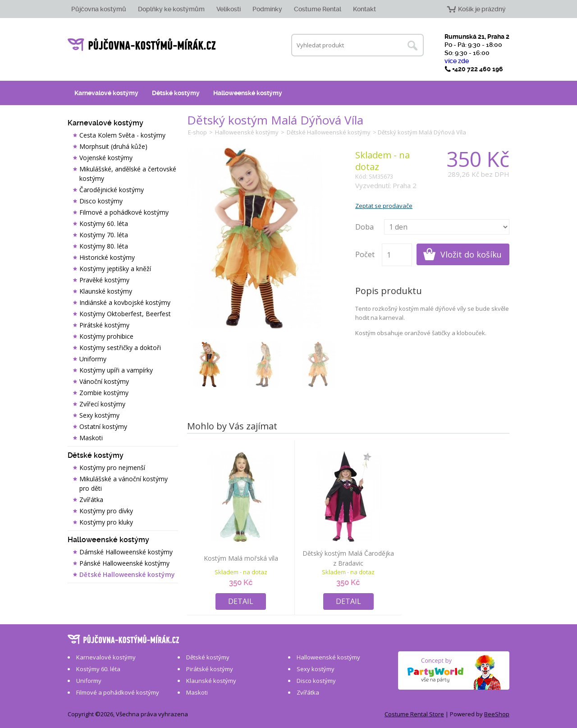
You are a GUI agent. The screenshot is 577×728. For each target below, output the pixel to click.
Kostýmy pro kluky (106, 522)
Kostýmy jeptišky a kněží (115, 269)
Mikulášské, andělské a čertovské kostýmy (128, 174)
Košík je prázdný (482, 9)
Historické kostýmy (107, 257)
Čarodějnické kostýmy (112, 190)
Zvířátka (91, 500)
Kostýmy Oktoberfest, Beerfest (125, 314)
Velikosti (229, 9)
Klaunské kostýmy (106, 291)
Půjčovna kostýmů (99, 9)
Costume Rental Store (414, 714)
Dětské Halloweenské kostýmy (127, 574)
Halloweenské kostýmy (248, 93)
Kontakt (364, 9)
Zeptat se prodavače (384, 206)
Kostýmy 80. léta (104, 246)
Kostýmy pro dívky (106, 511)
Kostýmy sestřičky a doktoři (120, 348)
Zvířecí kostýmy (102, 404)
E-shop (197, 132)
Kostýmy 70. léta (104, 235)
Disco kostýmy (101, 201)
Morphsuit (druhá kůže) (113, 146)
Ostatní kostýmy (103, 426)
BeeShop (497, 714)
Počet (365, 254)
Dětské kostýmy (176, 93)
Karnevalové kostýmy (106, 93)
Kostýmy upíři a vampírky (116, 370)
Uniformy (93, 359)
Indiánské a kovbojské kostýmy (125, 302)
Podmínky (267, 9)
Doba (364, 227)
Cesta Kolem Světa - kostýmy (122, 135)
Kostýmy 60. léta (104, 223)
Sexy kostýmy (99, 415)
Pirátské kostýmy (104, 325)
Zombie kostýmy (104, 393)
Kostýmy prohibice (106, 336)
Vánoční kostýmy (104, 381)
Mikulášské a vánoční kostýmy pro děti (124, 484)
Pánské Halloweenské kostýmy (124, 563)
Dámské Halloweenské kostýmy (126, 552)
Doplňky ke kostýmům (171, 9)
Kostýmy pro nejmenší (112, 468)
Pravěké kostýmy (104, 280)
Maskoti (91, 438)
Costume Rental (318, 9)
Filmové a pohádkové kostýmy (124, 212)
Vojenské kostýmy (106, 158)
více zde (457, 61)
